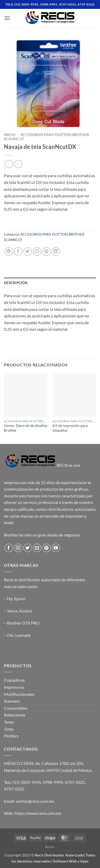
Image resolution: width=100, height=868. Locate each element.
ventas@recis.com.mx (35, 801)
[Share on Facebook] (18, 251)
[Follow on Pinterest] (46, 548)
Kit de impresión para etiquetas (70, 428)
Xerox (12, 611)
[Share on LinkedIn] (56, 251)
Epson (20, 598)
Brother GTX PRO (23, 623)
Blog (50, 847)
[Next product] (9, 164)
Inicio (10, 135)
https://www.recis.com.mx (38, 813)
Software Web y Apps (71, 861)
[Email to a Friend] (37, 251)
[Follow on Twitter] (28, 548)
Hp (10, 598)
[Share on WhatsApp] (9, 251)
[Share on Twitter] (28, 251)
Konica (26, 611)
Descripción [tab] (16, 283)
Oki (10, 635)
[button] (7, 18)
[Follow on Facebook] (9, 548)
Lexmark (23, 635)
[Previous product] (18, 164)
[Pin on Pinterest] (46, 251)
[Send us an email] (37, 548)
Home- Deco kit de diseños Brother (26, 428)
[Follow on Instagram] (18, 548)
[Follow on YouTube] (56, 548)
